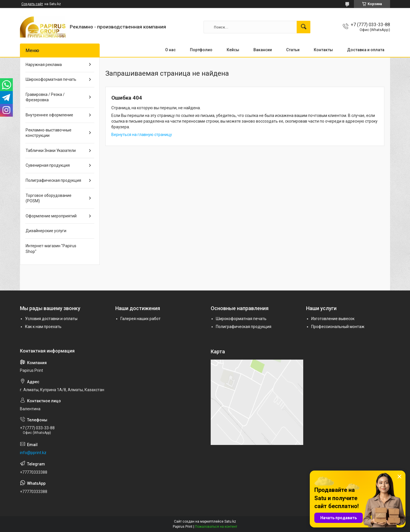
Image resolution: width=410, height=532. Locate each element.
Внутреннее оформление (49, 115)
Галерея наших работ (141, 319)
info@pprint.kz (33, 453)
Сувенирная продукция (48, 165)
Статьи (293, 50)
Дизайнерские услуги (46, 231)
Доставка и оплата (366, 50)
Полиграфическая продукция (53, 180)
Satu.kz (230, 521)
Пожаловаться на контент (216, 527)
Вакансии (263, 50)
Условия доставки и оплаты (51, 319)
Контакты (323, 50)
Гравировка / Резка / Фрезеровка (45, 97)
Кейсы (233, 50)
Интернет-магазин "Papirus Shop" (51, 249)
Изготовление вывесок (333, 319)
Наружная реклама (44, 65)
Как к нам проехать (43, 327)
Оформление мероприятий (51, 216)
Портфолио (201, 50)
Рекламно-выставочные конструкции (49, 133)
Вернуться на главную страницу (142, 135)
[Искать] (304, 27)
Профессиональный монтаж (338, 327)
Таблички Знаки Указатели (51, 150)
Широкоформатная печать (51, 79)
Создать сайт (32, 4)
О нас (170, 50)
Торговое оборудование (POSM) (49, 198)
